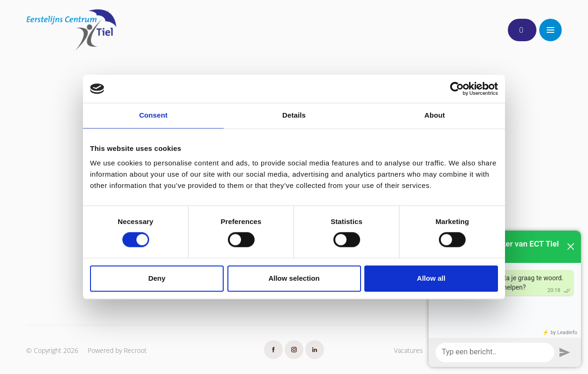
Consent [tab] (154, 115)
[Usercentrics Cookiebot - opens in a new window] (457, 89)
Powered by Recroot (117, 350)
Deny (157, 278)
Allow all (431, 278)
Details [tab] (294, 115)
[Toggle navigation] (550, 30)
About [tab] (435, 115)
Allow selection (294, 278)
